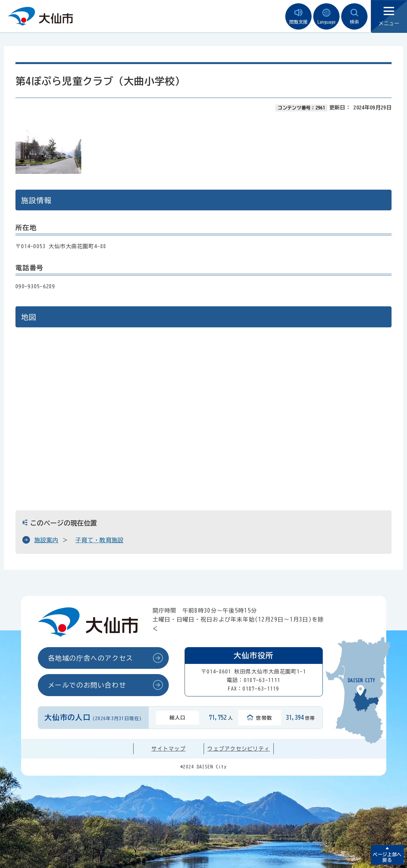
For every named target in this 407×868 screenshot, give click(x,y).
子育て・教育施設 (100, 540)
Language (326, 17)
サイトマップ (168, 749)
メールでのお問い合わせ (87, 685)
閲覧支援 (298, 17)
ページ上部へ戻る (387, 857)
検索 (354, 17)
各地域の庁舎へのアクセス (91, 658)
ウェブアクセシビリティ (239, 749)
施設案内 (46, 540)
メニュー (389, 17)
